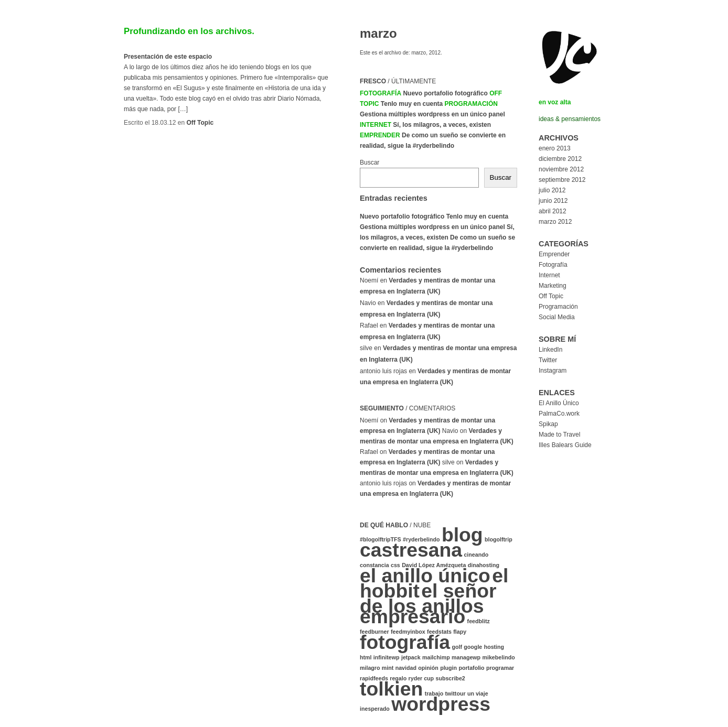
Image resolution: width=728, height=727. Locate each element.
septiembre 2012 (562, 180)
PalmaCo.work (559, 414)
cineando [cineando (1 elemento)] (476, 555)
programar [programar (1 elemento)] (500, 668)
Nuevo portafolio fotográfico (445, 93)
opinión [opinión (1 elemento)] (428, 668)
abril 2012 (553, 211)
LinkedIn (550, 350)
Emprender (380, 135)
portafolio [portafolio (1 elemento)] (471, 668)
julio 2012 (552, 190)
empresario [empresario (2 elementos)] (413, 616)
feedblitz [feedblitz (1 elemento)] (479, 621)
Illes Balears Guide (565, 445)
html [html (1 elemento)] (366, 657)
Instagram (553, 371)
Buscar (370, 162)
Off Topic (200, 123)
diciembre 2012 (560, 159)
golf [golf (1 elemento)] (457, 647)
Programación (471, 104)
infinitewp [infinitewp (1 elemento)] (387, 657)
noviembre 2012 (561, 169)
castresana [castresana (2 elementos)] (411, 550)
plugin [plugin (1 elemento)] (448, 668)
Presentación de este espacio (168, 57)
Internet (376, 125)
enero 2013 (555, 148)
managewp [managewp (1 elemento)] (466, 657)
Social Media (557, 317)
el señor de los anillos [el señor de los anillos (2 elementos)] (428, 598)
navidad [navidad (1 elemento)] (406, 668)
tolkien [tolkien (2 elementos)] (391, 689)
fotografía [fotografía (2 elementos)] (405, 642)
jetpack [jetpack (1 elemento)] (411, 657)
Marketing (553, 286)
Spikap (548, 424)
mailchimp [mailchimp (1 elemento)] (436, 657)
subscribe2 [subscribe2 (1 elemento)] (450, 678)
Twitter (548, 360)
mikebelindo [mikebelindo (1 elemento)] (498, 657)
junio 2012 (553, 201)
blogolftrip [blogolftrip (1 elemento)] (499, 539)
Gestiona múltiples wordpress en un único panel (432, 114)
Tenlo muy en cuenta (412, 104)
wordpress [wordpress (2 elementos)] (441, 704)
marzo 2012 (555, 222)
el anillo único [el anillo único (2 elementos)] (425, 576)
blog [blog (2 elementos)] (462, 535)
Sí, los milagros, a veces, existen (442, 125)
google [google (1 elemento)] (473, 647)
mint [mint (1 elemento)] (388, 668)
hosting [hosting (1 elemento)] (494, 647)
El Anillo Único (559, 403)
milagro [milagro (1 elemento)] (370, 668)
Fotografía (381, 93)
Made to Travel (559, 435)
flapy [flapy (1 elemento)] (460, 632)
